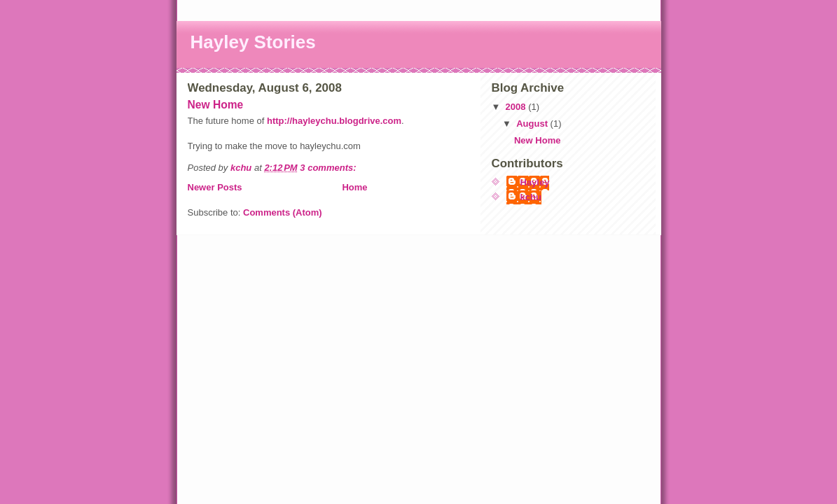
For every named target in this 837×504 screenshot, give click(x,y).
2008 (517, 107)
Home (354, 187)
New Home (216, 105)
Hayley (535, 182)
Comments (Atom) (283, 212)
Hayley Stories (253, 42)
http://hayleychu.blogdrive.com (334, 121)
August (533, 124)
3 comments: (329, 168)
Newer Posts (215, 187)
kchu (531, 197)
